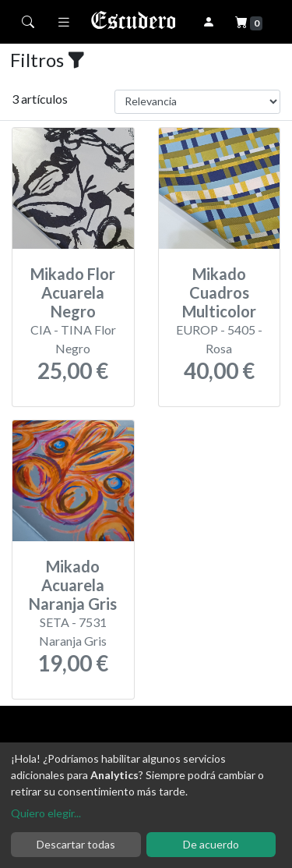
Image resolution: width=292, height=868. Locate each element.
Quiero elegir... (46, 813)
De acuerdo (211, 844)
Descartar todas (76, 844)
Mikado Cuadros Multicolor (219, 292)
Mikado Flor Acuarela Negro (73, 292)
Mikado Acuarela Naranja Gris (73, 585)
